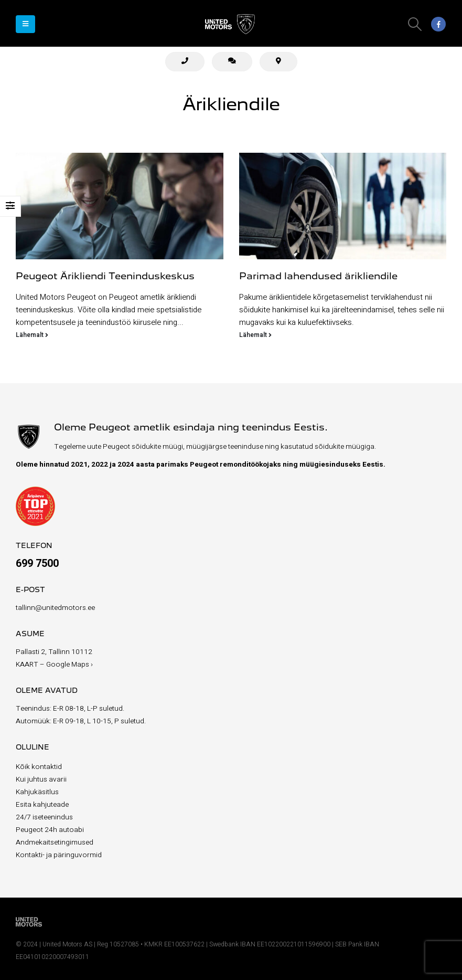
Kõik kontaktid (39, 767)
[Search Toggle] (415, 24)
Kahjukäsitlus (37, 792)
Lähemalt (32, 335)
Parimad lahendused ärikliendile (318, 277)
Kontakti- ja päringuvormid (59, 855)
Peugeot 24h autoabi (50, 830)
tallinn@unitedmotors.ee (55, 608)
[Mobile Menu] (25, 24)
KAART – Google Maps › (54, 665)
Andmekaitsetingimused (55, 842)
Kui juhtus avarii (41, 779)
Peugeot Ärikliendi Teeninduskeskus (105, 277)
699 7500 (37, 563)
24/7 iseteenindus (44, 817)
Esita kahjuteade (42, 805)
